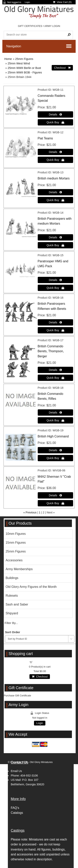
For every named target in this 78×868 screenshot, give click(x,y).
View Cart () (62, 2)
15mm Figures (16, 543)
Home (8, 59)
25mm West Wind (19, 63)
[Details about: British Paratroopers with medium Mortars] (56, 237)
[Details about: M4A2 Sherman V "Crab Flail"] (56, 495)
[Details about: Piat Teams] (56, 152)
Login (27, 2)
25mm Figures (24, 59)
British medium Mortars (54, 178)
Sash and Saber (17, 604)
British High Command (53, 436)
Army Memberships (19, 569)
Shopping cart (42, 662)
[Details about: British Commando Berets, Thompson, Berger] (56, 370)
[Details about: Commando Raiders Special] (56, 114)
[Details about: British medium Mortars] (56, 192)
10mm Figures (16, 534)
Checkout (40, 677)
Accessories (14, 560)
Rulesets (12, 596)
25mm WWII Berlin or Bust (24, 68)
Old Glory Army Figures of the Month (31, 587)
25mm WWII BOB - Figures (25, 72)
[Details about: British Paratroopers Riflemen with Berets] (56, 322)
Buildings (12, 578)
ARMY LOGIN (52, 26)
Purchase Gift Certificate (17, 696)
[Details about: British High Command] (56, 450)
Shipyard (12, 613)
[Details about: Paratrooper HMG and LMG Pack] (56, 280)
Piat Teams (45, 138)
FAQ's (15, 808)
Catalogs (17, 813)
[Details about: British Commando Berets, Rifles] (56, 413)
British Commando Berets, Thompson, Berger (51, 351)
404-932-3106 (29, 776)
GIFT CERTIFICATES (30, 26)
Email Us (16, 771)
